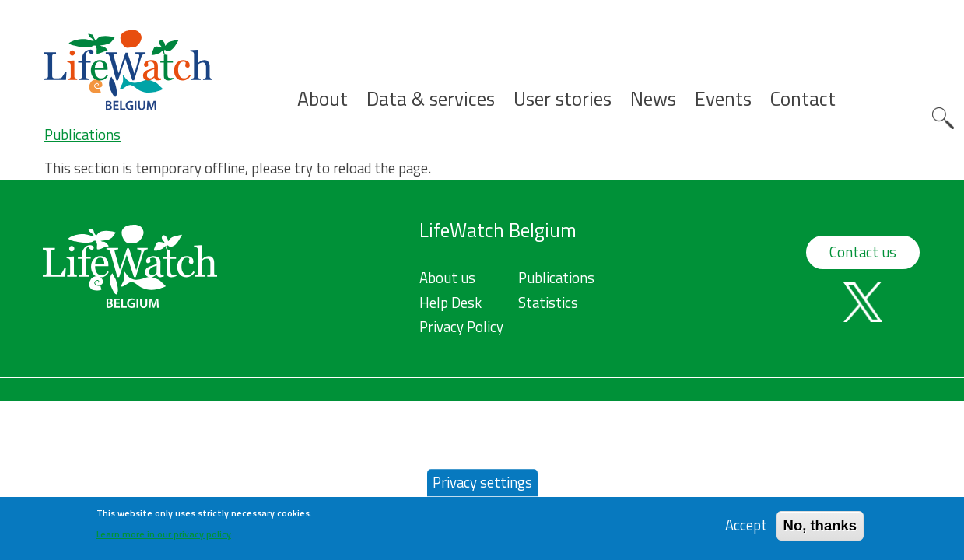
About (323, 99)
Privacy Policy (461, 327)
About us (447, 278)
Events (723, 99)
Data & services (431, 99)
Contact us (863, 252)
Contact (803, 99)
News (653, 99)
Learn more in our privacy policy (164, 539)
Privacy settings (482, 487)
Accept (746, 530)
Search (943, 118)
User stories (563, 99)
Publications (82, 135)
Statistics (548, 303)
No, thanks (820, 530)
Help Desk (450, 303)
